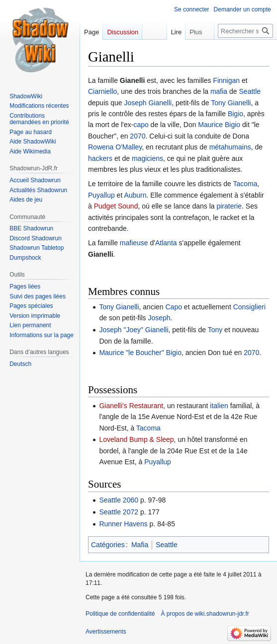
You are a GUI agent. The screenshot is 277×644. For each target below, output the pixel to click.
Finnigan (226, 80)
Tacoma (245, 184)
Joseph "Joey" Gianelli (134, 330)
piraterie (229, 206)
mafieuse (134, 243)
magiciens (147, 158)
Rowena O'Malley (115, 147)
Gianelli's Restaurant (131, 406)
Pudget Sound (116, 206)
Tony (215, 330)
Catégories (108, 545)
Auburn (135, 195)
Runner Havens (123, 524)
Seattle (250, 91)
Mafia (140, 545)
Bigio (235, 114)
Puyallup (101, 195)
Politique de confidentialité (120, 614)
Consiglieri (249, 307)
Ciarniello (102, 91)
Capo (173, 307)
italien (219, 406)
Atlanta (166, 243)
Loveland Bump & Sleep (136, 439)
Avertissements (106, 632)
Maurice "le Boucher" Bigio (140, 353)
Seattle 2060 (119, 500)
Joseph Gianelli (148, 103)
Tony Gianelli (231, 103)
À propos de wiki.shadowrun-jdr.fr (205, 614)
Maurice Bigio (219, 125)
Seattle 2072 (119, 512)
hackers (100, 158)
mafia (219, 91)
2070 (138, 136)
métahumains (230, 147)
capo (141, 125)
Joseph (159, 318)
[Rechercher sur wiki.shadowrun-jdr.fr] (245, 31)
